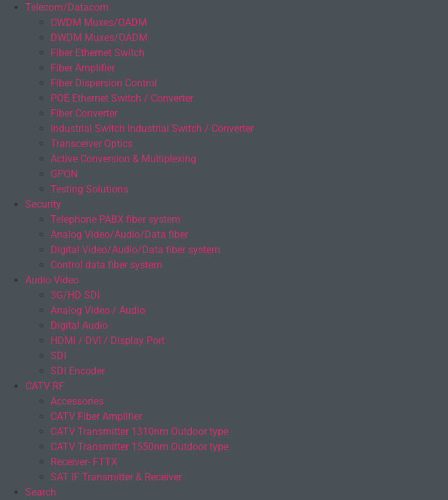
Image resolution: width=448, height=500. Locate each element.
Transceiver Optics (91, 144)
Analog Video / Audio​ (98, 310)
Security (43, 204)
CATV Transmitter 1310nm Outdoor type (139, 432)
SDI (58, 356)
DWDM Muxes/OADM (99, 38)
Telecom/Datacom (67, 7)
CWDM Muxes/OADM (99, 22)
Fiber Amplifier (83, 68)
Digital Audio (79, 325)
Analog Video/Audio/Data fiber (119, 235)
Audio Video (52, 280)
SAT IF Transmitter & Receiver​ (116, 477)
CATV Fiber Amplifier (96, 416)
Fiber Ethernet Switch (97, 53)
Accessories (77, 401)
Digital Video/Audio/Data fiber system (135, 250)
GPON (64, 174)
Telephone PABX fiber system (115, 219)
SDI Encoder (78, 371)
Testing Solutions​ (89, 189)
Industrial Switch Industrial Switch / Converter (152, 128)
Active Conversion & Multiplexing (123, 159)
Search (41, 492)
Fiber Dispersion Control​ (104, 83)
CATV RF (45, 386)
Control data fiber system (106, 265)
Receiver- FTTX (84, 462)
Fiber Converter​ (84, 113)
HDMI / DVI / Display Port (108, 341)
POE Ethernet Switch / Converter (122, 98)
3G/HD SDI (75, 295)
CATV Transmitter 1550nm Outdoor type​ (139, 447)
